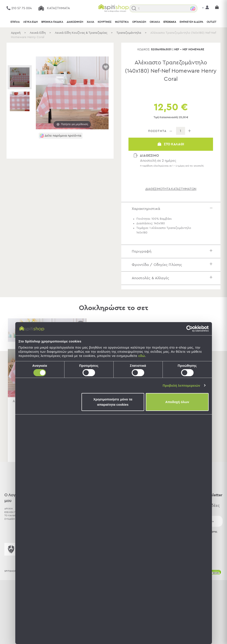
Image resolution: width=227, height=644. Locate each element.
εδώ (142, 356)
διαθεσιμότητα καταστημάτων (171, 189)
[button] (134, 8)
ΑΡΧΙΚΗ (9, 509)
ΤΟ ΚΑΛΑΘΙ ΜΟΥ (14, 515)
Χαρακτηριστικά (173, 209)
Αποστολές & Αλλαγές (173, 278)
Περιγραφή (173, 251)
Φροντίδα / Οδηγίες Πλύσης (173, 265)
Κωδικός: (144, 50)
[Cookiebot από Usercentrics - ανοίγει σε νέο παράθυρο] (190, 329)
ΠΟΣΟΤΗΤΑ (157, 131)
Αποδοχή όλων (177, 402)
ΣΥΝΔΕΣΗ (10, 519)
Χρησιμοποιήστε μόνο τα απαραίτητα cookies (113, 402)
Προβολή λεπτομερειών (182, 385)
